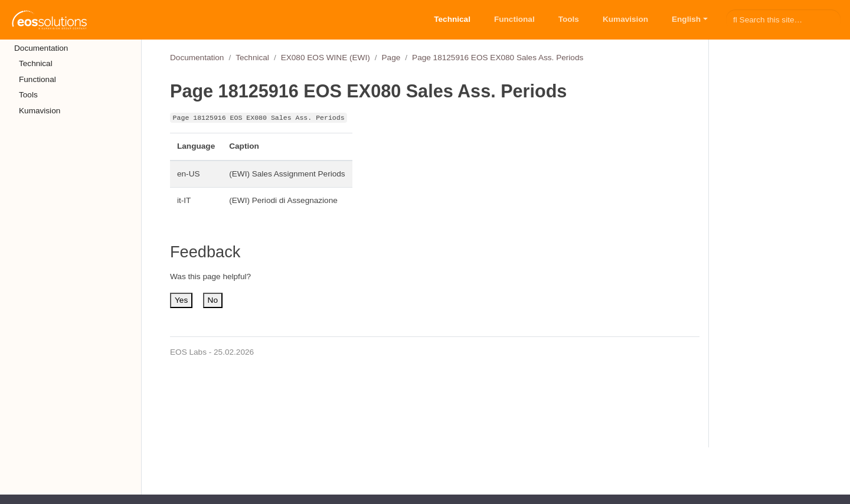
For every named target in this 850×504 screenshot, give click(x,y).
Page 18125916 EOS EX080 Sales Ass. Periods (498, 58)
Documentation (197, 58)
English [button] (686, 19)
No (213, 300)
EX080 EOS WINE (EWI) (326, 58)
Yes (181, 300)
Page (391, 58)
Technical (252, 58)
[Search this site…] (783, 19)
